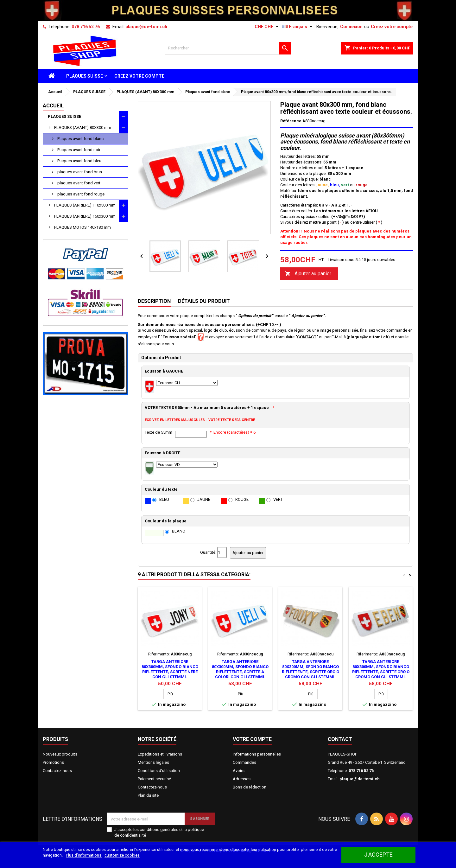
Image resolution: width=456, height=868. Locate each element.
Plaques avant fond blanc (80, 139)
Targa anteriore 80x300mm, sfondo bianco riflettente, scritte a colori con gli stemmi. (240, 669)
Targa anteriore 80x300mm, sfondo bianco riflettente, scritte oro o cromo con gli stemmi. (310, 669)
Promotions (53, 762)
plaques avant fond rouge (81, 194)
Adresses (242, 779)
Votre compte (252, 739)
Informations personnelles (257, 754)
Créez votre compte (392, 27)
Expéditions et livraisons (160, 754)
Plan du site (148, 795)
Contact (340, 739)
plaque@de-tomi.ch (146, 27)
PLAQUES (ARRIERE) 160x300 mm (85, 216)
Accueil (53, 106)
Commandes (244, 762)
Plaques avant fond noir (79, 150)
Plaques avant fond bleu (79, 161)
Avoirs (239, 771)
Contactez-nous (57, 771)
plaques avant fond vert (79, 183)
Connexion (351, 27)
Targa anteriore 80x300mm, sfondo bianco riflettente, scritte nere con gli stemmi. (170, 669)
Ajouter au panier (308, 274)
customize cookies (122, 855)
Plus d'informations (84, 855)
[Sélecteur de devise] (267, 27)
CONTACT (307, 337)
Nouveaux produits (60, 754)
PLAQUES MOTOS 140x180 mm (82, 227)
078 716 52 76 (86, 27)
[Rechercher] (228, 48)
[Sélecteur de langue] (298, 27)
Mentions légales (153, 762)
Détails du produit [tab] (204, 301)
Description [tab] (154, 301)
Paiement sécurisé (154, 779)
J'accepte (378, 855)
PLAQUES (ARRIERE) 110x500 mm (85, 205)
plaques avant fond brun (80, 172)
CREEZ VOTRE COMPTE (139, 76)
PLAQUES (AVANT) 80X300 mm (83, 128)
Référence (291, 121)
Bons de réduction (250, 787)
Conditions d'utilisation (159, 771)
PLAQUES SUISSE (85, 76)
